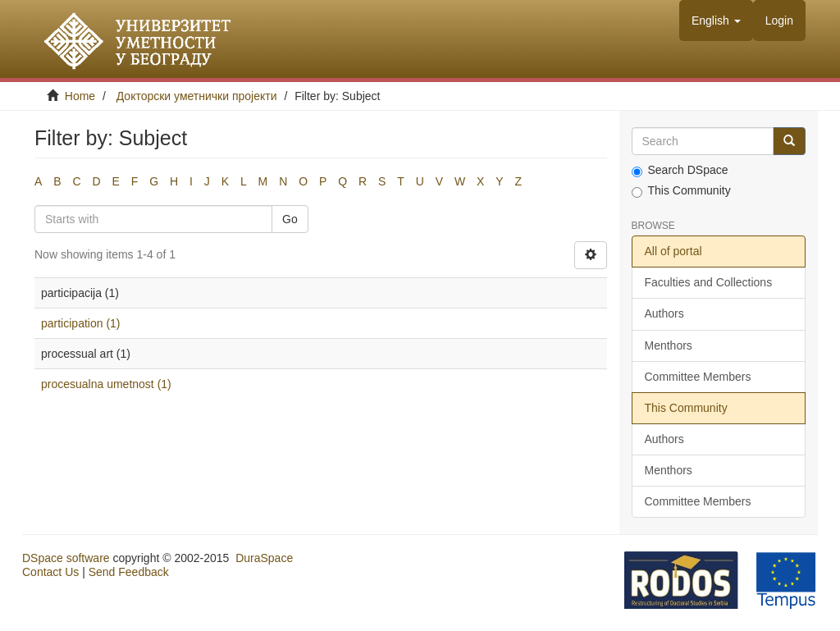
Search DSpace (680, 170)
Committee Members (698, 377)
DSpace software (66, 558)
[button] (716, 21)
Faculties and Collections (709, 282)
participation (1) (81, 323)
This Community (681, 191)
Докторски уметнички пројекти (197, 96)
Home (80, 96)
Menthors (669, 345)
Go (290, 219)
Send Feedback (129, 572)
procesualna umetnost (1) (106, 384)
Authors (664, 313)
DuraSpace (264, 558)
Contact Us (50, 572)
